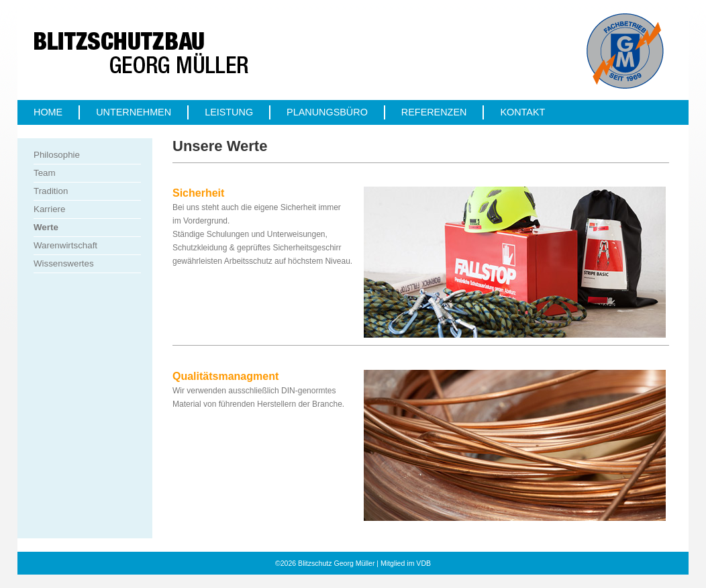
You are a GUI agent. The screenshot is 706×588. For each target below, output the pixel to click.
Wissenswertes (64, 263)
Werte (46, 227)
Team (45, 173)
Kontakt (522, 112)
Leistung (229, 112)
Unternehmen (134, 112)
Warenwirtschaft (65, 245)
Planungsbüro (327, 112)
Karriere (49, 209)
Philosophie (57, 155)
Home (48, 112)
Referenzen (434, 112)
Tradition (51, 191)
